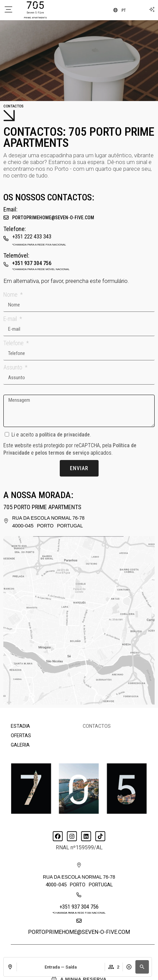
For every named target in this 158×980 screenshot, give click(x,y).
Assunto (14, 367)
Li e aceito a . (51, 435)
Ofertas (21, 736)
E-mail (11, 319)
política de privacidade (64, 435)
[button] (142, 967)
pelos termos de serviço (62, 453)
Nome (11, 295)
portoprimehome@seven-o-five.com (53, 218)
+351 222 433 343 (32, 237)
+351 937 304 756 (32, 263)
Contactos (97, 726)
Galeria (20, 745)
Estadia (20, 726)
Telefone (14, 343)
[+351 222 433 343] (6, 237)
